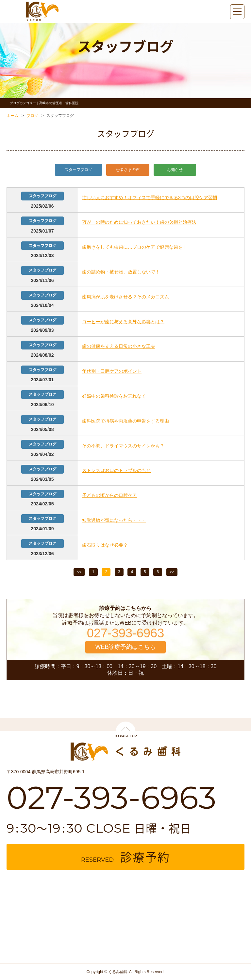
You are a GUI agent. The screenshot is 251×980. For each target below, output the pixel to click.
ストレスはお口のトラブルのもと (116, 470)
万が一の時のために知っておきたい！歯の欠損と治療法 (139, 222)
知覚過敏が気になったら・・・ (114, 520)
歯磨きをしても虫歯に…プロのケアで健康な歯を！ (135, 247)
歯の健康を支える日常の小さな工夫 (119, 346)
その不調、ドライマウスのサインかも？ (123, 446)
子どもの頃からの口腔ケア (109, 495)
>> (172, 572)
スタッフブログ (78, 170)
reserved (125, 857)
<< (79, 572)
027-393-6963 (126, 633)
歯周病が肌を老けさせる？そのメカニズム (125, 297)
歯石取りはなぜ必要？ (105, 545)
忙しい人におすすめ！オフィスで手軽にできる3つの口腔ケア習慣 (150, 198)
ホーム (12, 116)
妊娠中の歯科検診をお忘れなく (114, 396)
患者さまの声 (128, 170)
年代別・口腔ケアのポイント (112, 371)
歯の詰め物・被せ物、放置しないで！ (121, 272)
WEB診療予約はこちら (125, 647)
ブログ (32, 116)
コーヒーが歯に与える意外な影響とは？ (123, 322)
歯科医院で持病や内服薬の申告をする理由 (125, 421)
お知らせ (175, 170)
